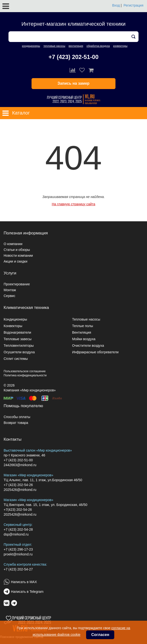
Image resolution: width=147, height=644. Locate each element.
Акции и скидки (16, 261)
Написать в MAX (24, 582)
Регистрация (133, 5)
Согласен (100, 635)
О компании (13, 244)
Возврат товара (16, 423)
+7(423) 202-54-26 (18, 510)
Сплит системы (16, 359)
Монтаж (10, 290)
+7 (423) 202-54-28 (18, 529)
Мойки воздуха (84, 339)
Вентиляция (82, 332)
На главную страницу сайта (73, 204)
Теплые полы (82, 326)
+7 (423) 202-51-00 (73, 57)
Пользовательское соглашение (25, 371)
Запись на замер (73, 83)
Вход (116, 5)
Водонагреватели (17, 332)
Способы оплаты (17, 417)
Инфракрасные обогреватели (95, 352)
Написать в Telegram (27, 592)
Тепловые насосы (86, 319)
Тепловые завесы (18, 339)
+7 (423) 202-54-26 (18, 485)
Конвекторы (13, 326)
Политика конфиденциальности (25, 375)
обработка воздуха (98, 46)
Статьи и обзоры (17, 250)
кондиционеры (31, 46)
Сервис (9, 296)
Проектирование (17, 284)
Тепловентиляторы (19, 346)
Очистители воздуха (88, 346)
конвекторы (120, 46)
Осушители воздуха (19, 352)
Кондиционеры (15, 319)
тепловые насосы (54, 46)
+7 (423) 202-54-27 (18, 569)
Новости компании (18, 256)
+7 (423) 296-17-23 (18, 549)
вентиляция (76, 46)
